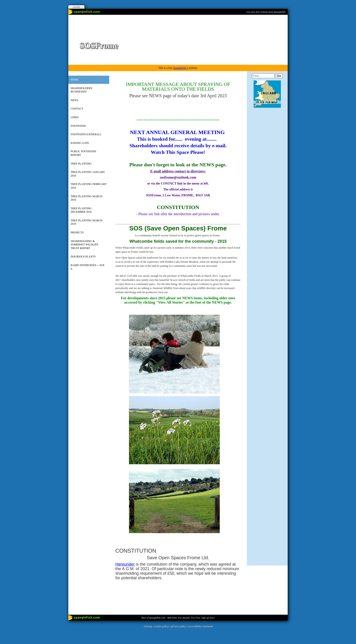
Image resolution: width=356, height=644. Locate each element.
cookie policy (161, 626)
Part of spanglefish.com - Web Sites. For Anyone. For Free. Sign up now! (178, 618)
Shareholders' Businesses (82, 90)
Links (75, 117)
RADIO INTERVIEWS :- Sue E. (88, 267)
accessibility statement (200, 626)
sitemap (148, 626)
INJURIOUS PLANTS (83, 257)
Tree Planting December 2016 (81, 210)
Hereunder (125, 564)
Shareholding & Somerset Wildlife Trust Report (84, 245)
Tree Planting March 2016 (87, 198)
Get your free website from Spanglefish (266, 12)
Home (75, 80)
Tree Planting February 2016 (89, 186)
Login (76, 7)
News (74, 100)
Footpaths (78, 126)
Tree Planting (81, 164)
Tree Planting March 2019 (87, 222)
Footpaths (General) (86, 134)
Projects (77, 232)
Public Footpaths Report (83, 153)
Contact (77, 109)
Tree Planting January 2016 (88, 174)
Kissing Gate (80, 143)
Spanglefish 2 (180, 68)
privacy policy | (179, 626)
